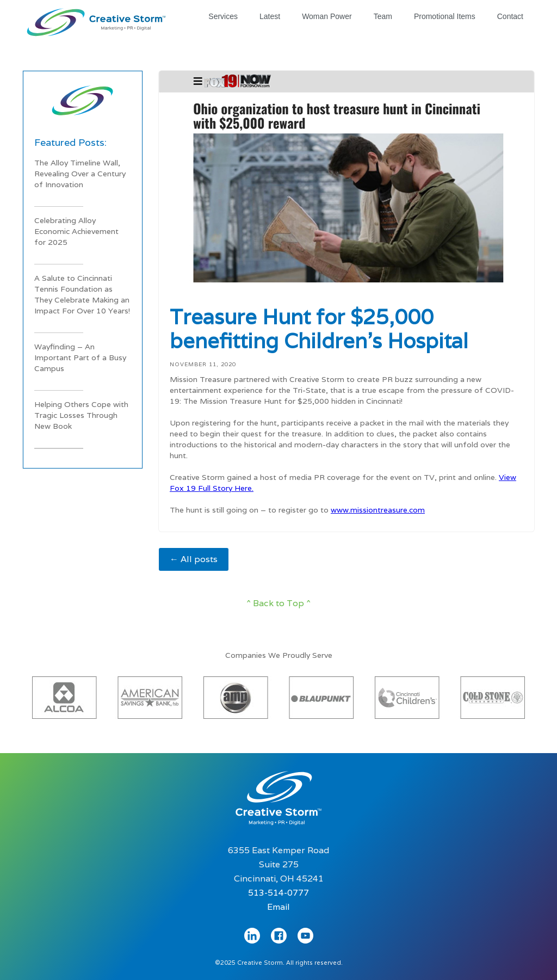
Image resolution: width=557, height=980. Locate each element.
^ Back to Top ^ (278, 603)
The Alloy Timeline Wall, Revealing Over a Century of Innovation (80, 174)
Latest (270, 16)
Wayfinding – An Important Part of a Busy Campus (80, 358)
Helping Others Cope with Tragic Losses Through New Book (81, 415)
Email (278, 907)
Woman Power (327, 16)
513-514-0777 (278, 893)
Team (383, 16)
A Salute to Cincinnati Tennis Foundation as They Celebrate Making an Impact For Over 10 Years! (82, 294)
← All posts (194, 559)
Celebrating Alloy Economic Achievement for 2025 (76, 231)
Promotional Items (445, 16)
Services (223, 16)
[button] (45, 695)
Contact (510, 16)
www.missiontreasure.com (378, 510)
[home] (96, 20)
